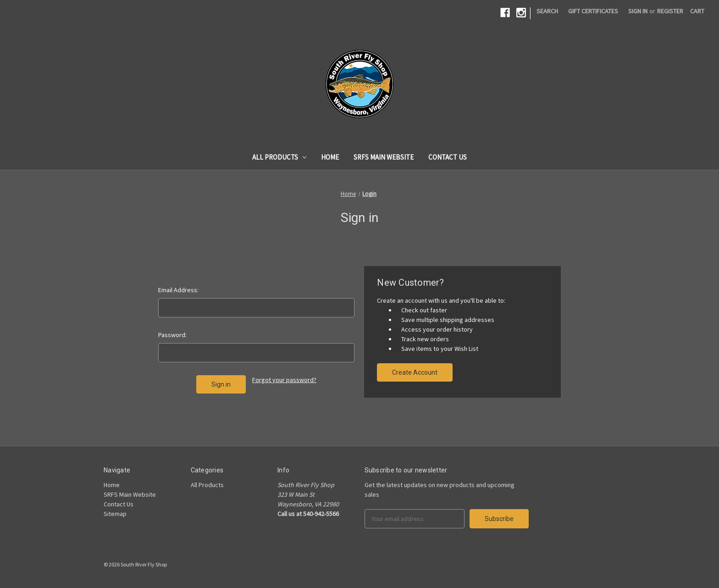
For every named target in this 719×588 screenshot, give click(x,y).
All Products (279, 157)
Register (670, 11)
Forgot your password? (284, 380)
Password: (172, 335)
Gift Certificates (593, 11)
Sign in (638, 11)
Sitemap (115, 514)
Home (330, 157)
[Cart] (697, 11)
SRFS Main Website (384, 157)
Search (547, 11)
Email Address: (178, 290)
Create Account (415, 372)
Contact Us (448, 157)
